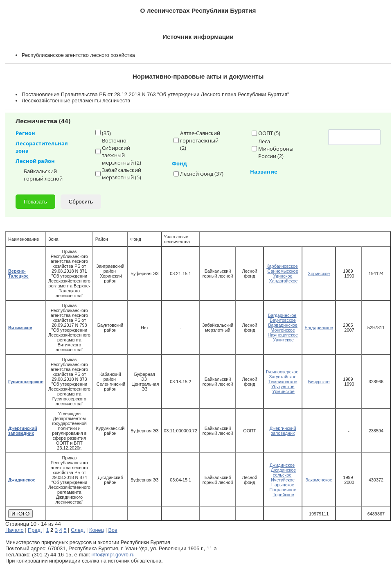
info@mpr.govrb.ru (113, 555)
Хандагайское (284, 281)
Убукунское (283, 386)
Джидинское (282, 465)
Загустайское (283, 377)
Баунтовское (283, 320)
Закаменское (319, 480)
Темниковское (283, 382)
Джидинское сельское (284, 472)
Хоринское (319, 273)
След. (78, 530)
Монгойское (283, 330)
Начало (15, 530)
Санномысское (283, 271)
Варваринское (283, 325)
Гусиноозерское (282, 372)
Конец (97, 530)
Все (113, 530)
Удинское (283, 276)
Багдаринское (282, 315)
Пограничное (283, 490)
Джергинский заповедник (283, 431)
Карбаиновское (282, 266)
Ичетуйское (283, 480)
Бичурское (319, 382)
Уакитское (283, 340)
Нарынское (283, 485)
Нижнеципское (283, 335)
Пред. (35, 530)
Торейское (283, 495)
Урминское (283, 391)
